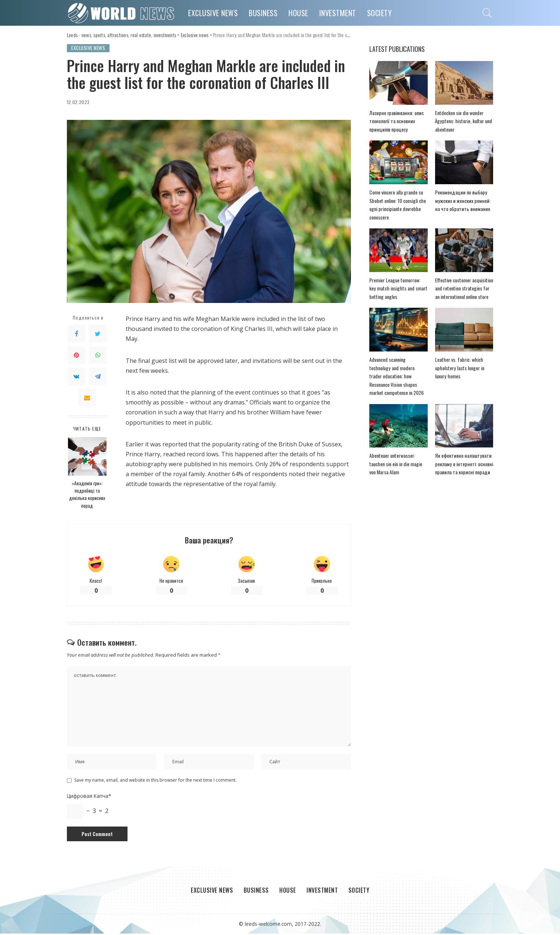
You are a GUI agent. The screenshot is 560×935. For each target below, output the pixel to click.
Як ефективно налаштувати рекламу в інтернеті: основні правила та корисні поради (462, 456)
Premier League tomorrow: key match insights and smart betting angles (398, 289)
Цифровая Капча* (89, 797)
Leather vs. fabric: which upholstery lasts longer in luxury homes (459, 369)
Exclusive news (89, 48)
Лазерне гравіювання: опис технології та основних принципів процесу (395, 121)
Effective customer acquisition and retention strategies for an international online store (464, 289)
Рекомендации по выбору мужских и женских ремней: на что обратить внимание (464, 201)
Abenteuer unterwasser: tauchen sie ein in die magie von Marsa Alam (395, 456)
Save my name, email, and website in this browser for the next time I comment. (155, 781)
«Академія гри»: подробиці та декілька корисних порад (87, 494)
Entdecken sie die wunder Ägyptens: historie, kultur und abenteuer (462, 121)
